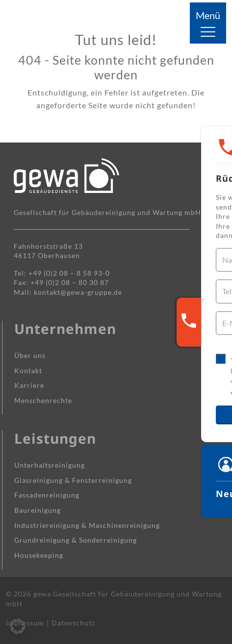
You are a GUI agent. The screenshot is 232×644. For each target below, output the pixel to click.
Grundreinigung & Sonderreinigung (76, 540)
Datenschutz (73, 623)
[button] (18, 626)
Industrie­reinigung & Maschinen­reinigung (87, 525)
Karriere (29, 385)
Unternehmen (65, 329)
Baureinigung (38, 510)
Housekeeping (39, 555)
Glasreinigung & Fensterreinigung (73, 480)
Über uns (30, 355)
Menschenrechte (43, 400)
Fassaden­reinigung (47, 495)
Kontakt (28, 370)
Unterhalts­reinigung (50, 465)
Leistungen (55, 438)
